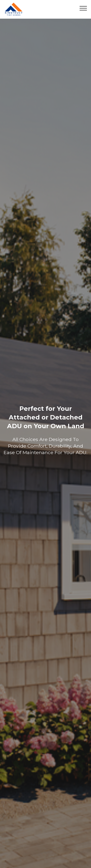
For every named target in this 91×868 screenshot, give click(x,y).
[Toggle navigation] (83, 8)
